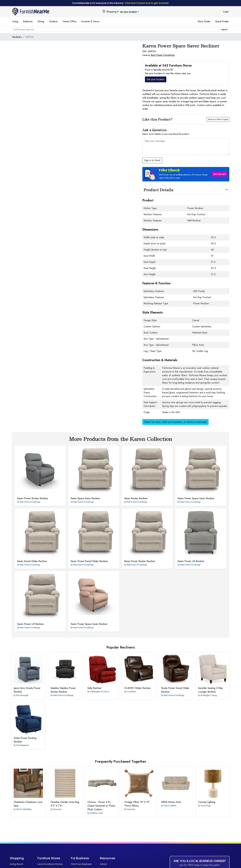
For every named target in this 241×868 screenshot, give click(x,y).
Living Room (17, 864)
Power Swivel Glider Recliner (89, 561)
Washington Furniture (100, 692)
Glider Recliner (138, 688)
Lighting (207, 802)
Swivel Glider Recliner (32, 561)
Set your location (156, 79)
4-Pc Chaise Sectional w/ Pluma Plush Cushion (101, 806)
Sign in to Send (152, 160)
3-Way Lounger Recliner (210, 690)
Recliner (94, 688)
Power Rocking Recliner (25, 740)
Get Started (219, 174)
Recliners (17, 37)
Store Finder (204, 21)
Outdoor (53, 21)
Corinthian (132, 692)
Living (15, 21)
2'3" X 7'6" (65, 804)
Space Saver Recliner (85, 498)
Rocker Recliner (136, 498)
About (103, 864)
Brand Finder (222, 21)
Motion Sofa (171, 802)
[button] (186, 174)
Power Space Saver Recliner (196, 498)
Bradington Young (209, 695)
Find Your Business (81, 864)
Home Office (70, 21)
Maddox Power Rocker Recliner (63, 690)
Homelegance (23, 745)
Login (226, 12)
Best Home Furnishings (163, 55)
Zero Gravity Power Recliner (27, 690)
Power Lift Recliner (191, 561)
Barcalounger (22, 695)
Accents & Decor (90, 21)
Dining (41, 21)
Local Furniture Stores (50, 864)
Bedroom (28, 21)
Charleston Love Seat (28, 804)
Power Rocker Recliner (33, 498)
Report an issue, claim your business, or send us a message (175, 422)
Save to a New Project (218, 119)
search (224, 29)
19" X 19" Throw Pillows (137, 804)
